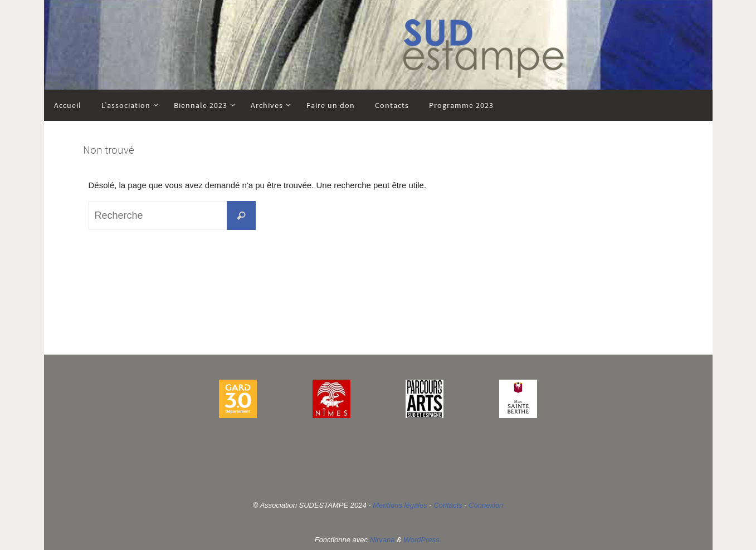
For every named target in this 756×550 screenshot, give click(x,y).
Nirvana (382, 540)
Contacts (448, 505)
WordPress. (422, 540)
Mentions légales (400, 505)
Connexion (486, 505)
